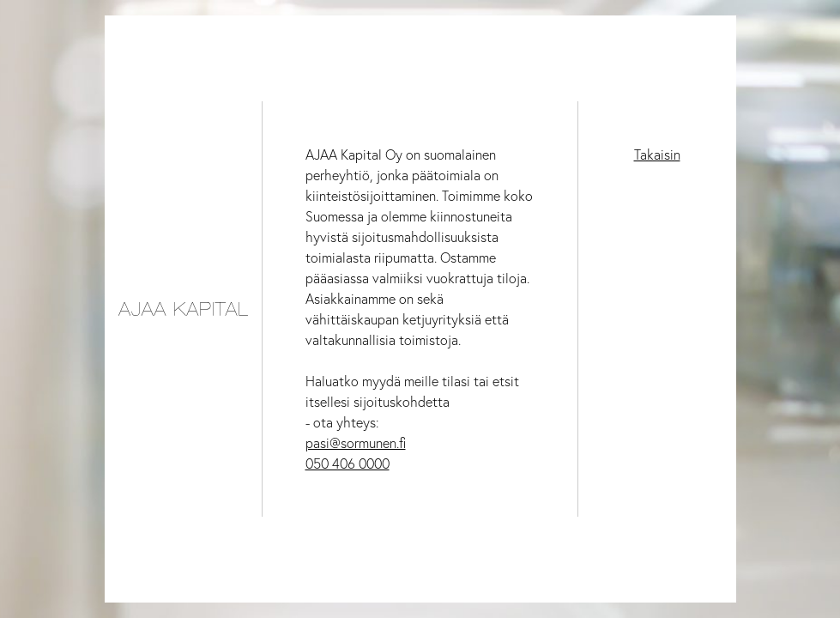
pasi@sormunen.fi (356, 443)
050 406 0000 (347, 463)
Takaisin (657, 154)
